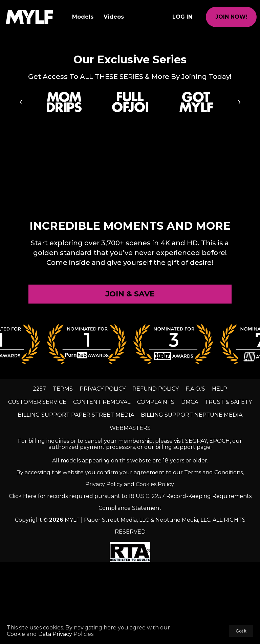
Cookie (17, 634)
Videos (114, 17)
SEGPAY (196, 441)
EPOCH (220, 441)
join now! (231, 17)
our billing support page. (178, 447)
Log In (182, 17)
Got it (241, 631)
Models (83, 17)
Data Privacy (55, 634)
